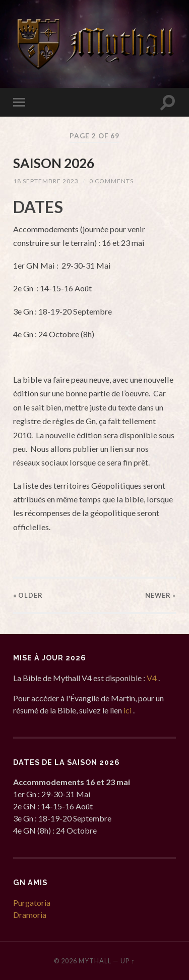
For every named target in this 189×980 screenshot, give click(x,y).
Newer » (161, 595)
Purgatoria (32, 902)
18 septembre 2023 (46, 181)
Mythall (95, 961)
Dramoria (30, 915)
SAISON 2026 (54, 163)
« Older (28, 595)
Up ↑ (128, 961)
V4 (152, 678)
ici (128, 710)
